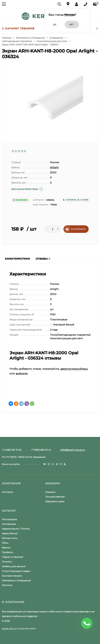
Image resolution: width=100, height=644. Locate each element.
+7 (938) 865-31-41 (41, 450)
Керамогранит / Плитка (16, 529)
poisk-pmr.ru (9, 628)
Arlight (54, 167)
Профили (7, 552)
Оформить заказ (55, 501)
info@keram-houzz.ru (73, 450)
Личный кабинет (55, 497)
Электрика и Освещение (16, 580)
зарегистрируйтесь (74, 369)
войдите (22, 373)
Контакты (7, 492)
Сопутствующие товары (16, 571)
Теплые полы (10, 538)
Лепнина (7, 585)
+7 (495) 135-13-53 (12, 450)
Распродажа (9, 519)
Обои (5, 543)
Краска (6, 548)
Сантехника (9, 524)
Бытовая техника (12, 576)
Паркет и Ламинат (13, 557)
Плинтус (7, 562)
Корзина (50, 492)
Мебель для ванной (14, 566)
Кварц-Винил (10, 533)
